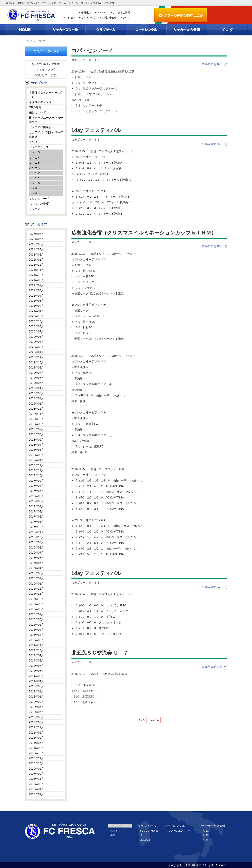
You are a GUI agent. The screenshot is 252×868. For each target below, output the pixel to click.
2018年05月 (37, 440)
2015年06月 (37, 619)
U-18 (206, 840)
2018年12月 (37, 409)
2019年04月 (37, 388)
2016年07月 (37, 553)
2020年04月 (37, 342)
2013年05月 (37, 686)
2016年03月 (37, 573)
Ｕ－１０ (35, 183)
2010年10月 (37, 763)
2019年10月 (37, 362)
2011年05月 (37, 743)
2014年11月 (37, 645)
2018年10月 (37, 419)
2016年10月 (37, 537)
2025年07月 (37, 234)
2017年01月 (37, 522)
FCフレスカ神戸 (39, 204)
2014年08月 (37, 660)
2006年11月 (37, 779)
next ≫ (154, 720)
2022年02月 (37, 255)
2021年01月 (37, 311)
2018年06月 (37, 434)
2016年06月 (37, 558)
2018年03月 (37, 450)
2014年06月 (37, 671)
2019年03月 (37, 393)
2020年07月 (37, 331)
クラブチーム (147, 826)
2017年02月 (37, 517)
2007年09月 (37, 774)
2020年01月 (37, 352)
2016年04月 (37, 568)
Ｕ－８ (33, 193)
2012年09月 (37, 702)
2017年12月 (37, 465)
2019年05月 (37, 383)
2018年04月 (37, 445)
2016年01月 (37, 584)
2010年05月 (37, 769)
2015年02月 (37, 640)
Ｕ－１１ (35, 178)
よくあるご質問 (121, 13)
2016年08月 (37, 547)
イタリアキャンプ (40, 102)
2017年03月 (37, 511)
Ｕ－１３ (35, 152)
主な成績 (145, 840)
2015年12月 (37, 589)
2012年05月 (37, 717)
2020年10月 (37, 321)
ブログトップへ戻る (46, 51)
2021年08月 (37, 280)
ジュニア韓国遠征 (40, 127)
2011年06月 (37, 738)
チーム (144, 835)
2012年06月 (37, 712)
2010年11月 (37, 758)
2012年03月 (37, 722)
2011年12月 (37, 727)
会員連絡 (86, 13)
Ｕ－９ (33, 188)
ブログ (126, 18)
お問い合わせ (109, 18)
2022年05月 (37, 244)
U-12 (206, 831)
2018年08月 (37, 424)
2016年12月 (37, 527)
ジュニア (35, 209)
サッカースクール (120, 826)
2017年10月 (37, 475)
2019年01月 (37, 404)
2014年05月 (37, 676)
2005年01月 (37, 794)
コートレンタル (174, 826)
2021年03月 (37, 301)
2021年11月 (37, 270)
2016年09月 (37, 542)
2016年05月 (37, 563)
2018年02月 (37, 455)
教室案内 (115, 831)
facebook (102, 13)
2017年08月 (37, 486)
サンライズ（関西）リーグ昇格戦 (46, 135)
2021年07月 (37, 285)
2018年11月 (37, 414)
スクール (35, 168)
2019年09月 (37, 367)
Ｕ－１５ (35, 163)
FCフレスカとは (149, 831)
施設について (37, 112)
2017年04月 (37, 506)
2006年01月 (37, 789)
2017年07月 (37, 491)
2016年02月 (37, 578)
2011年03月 (37, 748)
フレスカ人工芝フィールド (181, 831)
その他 (33, 142)
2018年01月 (37, 460)
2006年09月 (37, 784)
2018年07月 (37, 429)
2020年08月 (37, 326)
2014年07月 (37, 666)
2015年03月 (37, 635)
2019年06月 (37, 378)
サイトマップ (89, 18)
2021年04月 (37, 296)
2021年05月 (37, 290)
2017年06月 (37, 496)
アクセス (70, 18)
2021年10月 (37, 275)
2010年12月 (37, 753)
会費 (113, 835)
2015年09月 (37, 604)
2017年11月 (37, 470)
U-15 (206, 835)
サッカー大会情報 (213, 826)
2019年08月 (37, 373)
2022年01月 (37, 260)
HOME (29, 41)
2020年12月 (37, 316)
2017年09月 (37, 481)
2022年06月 (37, 239)
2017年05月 (37, 501)
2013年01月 (37, 697)
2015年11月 (37, 594)
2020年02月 (37, 347)
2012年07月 (37, 707)
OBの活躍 (35, 107)
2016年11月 (37, 532)
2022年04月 (37, 249)
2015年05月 (37, 625)
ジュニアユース (39, 147)
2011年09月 (37, 733)
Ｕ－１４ (35, 158)
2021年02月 (37, 306)
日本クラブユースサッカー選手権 (46, 120)
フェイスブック (46, 69)
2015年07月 (37, 614)
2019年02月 (37, 398)
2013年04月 (37, 691)
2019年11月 (37, 357)
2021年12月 (37, 265)
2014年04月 (37, 681)
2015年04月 (37, 630)
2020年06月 (37, 337)
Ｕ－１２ (35, 173)
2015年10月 (37, 599)
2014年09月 (37, 655)
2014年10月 (37, 650)
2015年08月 (37, 609)
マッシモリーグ (39, 199)
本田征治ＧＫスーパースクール (46, 95)
